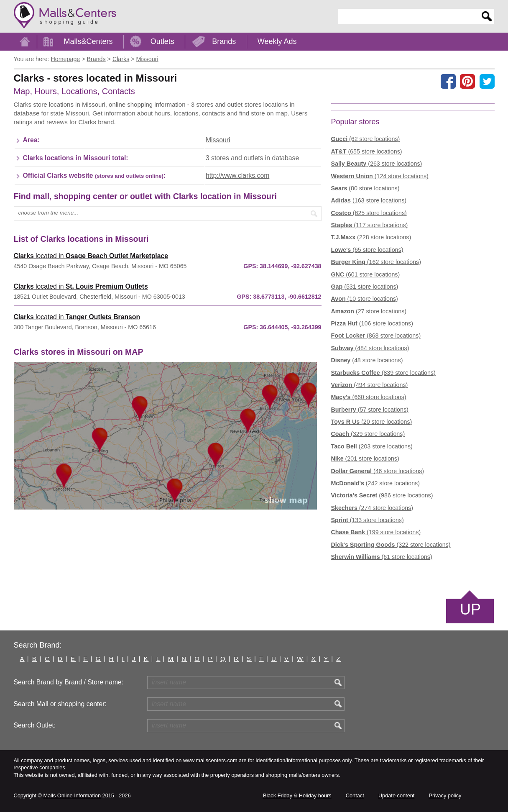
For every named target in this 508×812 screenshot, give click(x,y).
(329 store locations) (368, 434)
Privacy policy (445, 795)
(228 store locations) (371, 237)
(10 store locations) (365, 299)
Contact (355, 795)
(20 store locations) (372, 422)
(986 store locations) (382, 495)
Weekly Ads (277, 41)
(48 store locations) (367, 360)
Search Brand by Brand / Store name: (69, 682)
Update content (396, 795)
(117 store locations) (370, 225)
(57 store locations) (370, 410)
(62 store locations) (366, 139)
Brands (224, 41)
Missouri (218, 140)
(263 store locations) (377, 164)
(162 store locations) (376, 262)
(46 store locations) (378, 471)
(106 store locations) (372, 323)
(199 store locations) (376, 532)
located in (91, 256)
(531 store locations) (365, 287)
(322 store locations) (391, 545)
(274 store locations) (372, 508)
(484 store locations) (370, 348)
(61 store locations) (382, 557)
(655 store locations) (367, 151)
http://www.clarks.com (237, 175)
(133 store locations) (368, 520)
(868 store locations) (376, 336)
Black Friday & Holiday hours (297, 795)
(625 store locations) (369, 213)
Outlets (162, 41)
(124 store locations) (380, 176)
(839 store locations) (383, 373)
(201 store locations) (365, 459)
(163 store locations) (369, 200)
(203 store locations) (372, 446)
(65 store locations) (367, 250)
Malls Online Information (72, 795)
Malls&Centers (88, 41)
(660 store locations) (369, 397)
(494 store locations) (370, 385)
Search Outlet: (35, 725)
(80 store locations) (365, 188)
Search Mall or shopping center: (60, 704)
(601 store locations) (366, 274)
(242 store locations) (375, 483)
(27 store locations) (369, 311)
